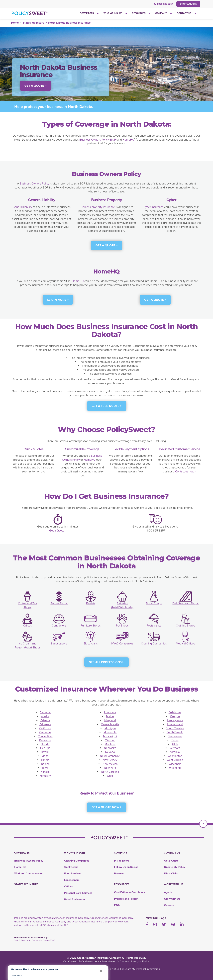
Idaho (45, 756)
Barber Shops (59, 603)
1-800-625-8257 (163, 4)
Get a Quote (171, 861)
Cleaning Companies (154, 644)
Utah (175, 744)
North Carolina (110, 772)
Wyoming (175, 768)
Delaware (45, 740)
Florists (91, 603)
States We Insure (33, 23)
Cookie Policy (16, 975)
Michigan (110, 728)
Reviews (119, 873)
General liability (22, 207)
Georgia (45, 748)
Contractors (59, 626)
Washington (175, 756)
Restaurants (154, 626)
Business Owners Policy (34, 184)
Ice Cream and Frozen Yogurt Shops (27, 646)
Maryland (110, 720)
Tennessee (175, 736)
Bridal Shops (154, 603)
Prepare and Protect (126, 899)
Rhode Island (175, 724)
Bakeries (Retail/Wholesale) (122, 605)
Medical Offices (185, 644)
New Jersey (110, 760)
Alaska (45, 716)
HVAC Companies (122, 644)
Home (15, 23)
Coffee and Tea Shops (27, 605)
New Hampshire (110, 756)
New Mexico (110, 764)
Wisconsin (175, 764)
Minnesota (110, 732)
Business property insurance (97, 207)
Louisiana (110, 712)
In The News (122, 861)
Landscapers (59, 644)
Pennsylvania (175, 720)
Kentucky (45, 776)
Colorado (45, 732)
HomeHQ (128, 140)
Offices (27, 626)
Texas (175, 740)
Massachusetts (110, 724)
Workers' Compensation (29, 873)
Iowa (45, 768)
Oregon (175, 716)
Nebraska (110, 748)
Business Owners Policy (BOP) (98, 140)
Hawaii (45, 752)
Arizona (45, 720)
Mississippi (110, 736)
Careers (169, 905)
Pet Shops (122, 626)
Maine (110, 716)
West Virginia (175, 760)
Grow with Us (172, 899)
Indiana (45, 764)
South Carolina (175, 728)
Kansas (45, 772)
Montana (110, 744)
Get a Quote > (58, 531)
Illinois (45, 760)
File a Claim (171, 873)
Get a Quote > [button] (35, 86)
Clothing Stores (185, 626)
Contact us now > (186, 472)
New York (110, 768)
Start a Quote (188, 4)
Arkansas (45, 724)
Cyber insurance (154, 207)
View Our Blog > (156, 918)
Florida (45, 744)
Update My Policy (175, 867)
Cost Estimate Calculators (130, 892)
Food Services (73, 873)
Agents (168, 892)
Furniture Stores (91, 626)
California (45, 728)
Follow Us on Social (126, 867)
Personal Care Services (78, 893)
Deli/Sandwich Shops (185, 603)
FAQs (117, 905)
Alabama (45, 712)
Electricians (91, 644)
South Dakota (175, 732)
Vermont (175, 748)
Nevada (110, 752)
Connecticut (45, 736)
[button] (101, 971)
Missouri (110, 740)
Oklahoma (175, 712)
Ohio (110, 776)
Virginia (175, 752)
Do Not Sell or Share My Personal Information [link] (134, 969)
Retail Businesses (75, 899)
